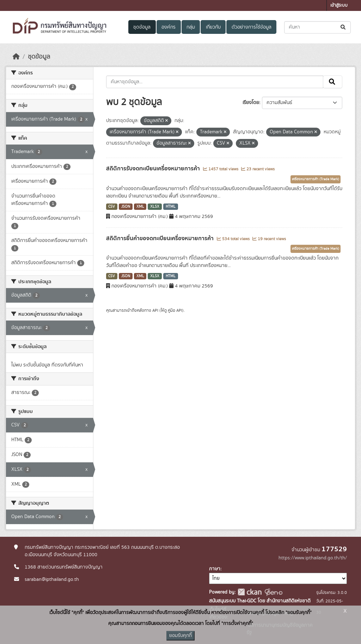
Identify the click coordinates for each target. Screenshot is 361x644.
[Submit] (344, 27)
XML (140, 207)
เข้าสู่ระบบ (339, 5)
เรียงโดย (251, 103)
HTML (171, 207)
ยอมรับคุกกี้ (180, 636)
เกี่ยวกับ (213, 27)
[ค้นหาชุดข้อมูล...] (317, 27)
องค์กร (169, 27)
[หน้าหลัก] (16, 57)
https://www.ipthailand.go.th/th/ (313, 558)
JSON (126, 207)
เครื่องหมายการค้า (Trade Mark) (316, 179)
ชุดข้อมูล (142, 27)
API (155, 310)
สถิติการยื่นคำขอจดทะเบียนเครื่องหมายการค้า (161, 238)
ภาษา (215, 569)
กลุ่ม (191, 27)
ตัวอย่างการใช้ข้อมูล (252, 27)
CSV (112, 207)
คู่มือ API (175, 310)
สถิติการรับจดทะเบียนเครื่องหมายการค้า (154, 169)
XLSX (155, 207)
